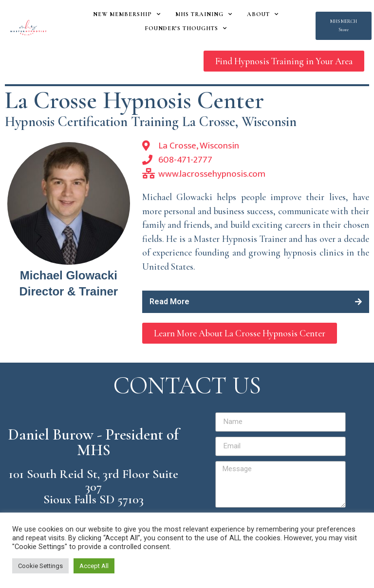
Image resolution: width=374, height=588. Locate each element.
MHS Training (204, 14)
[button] (344, 26)
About (263, 14)
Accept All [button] (94, 566)
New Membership (127, 14)
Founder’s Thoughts (186, 28)
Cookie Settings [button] (40, 566)
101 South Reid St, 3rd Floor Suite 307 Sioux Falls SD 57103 (93, 487)
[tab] (256, 302)
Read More (169, 302)
